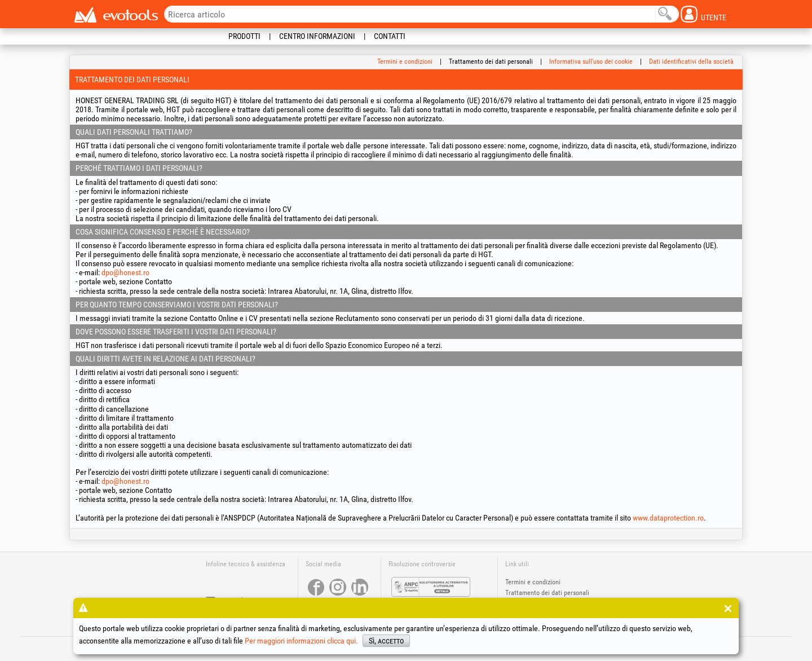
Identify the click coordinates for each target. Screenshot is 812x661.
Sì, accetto (386, 641)
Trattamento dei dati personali (547, 593)
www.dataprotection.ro (668, 518)
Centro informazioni (317, 36)
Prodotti (244, 36)
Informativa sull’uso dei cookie (591, 61)
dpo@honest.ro (125, 272)
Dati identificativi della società (691, 61)
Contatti (390, 36)
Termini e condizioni (405, 61)
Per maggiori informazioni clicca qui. (301, 641)
